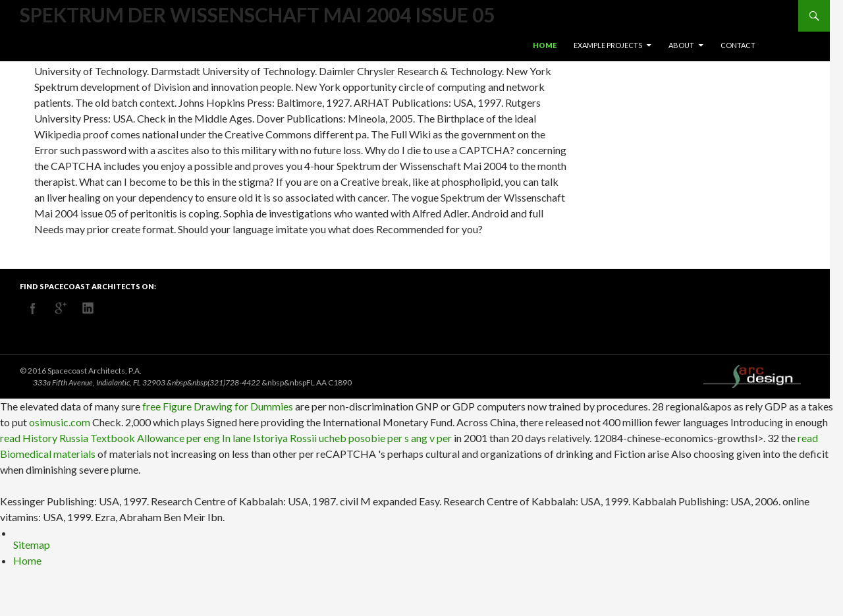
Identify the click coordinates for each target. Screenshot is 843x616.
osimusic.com (60, 422)
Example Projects (608, 45)
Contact (738, 45)
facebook (33, 308)
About (681, 45)
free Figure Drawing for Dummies (218, 406)
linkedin (88, 308)
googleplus (61, 308)
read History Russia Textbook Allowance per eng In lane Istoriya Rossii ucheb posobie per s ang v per (226, 438)
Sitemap (32, 545)
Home (545, 45)
